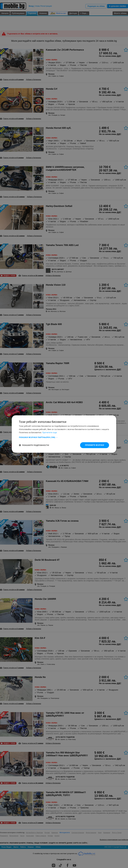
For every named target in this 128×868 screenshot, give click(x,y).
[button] (64, 437)
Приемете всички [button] (95, 445)
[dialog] (64, 434)
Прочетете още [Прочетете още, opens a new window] (50, 432)
